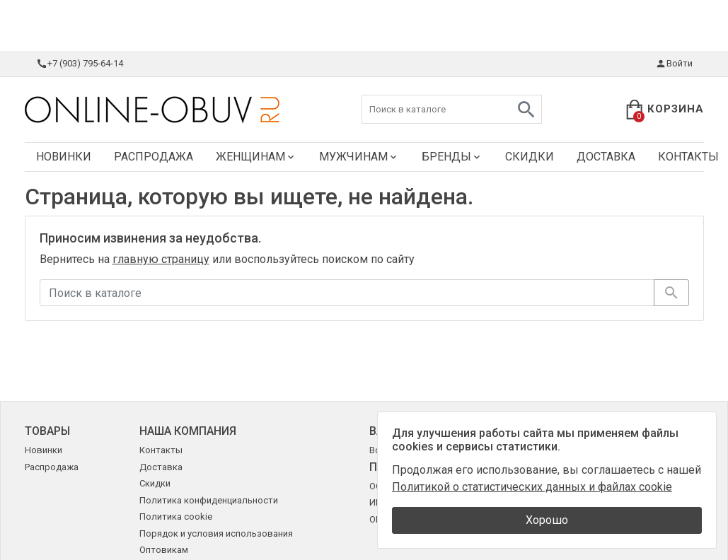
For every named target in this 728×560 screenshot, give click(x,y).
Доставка (606, 157)
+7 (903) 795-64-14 (80, 64)
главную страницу (161, 259)
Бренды (452, 157)
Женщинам (256, 157)
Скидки (530, 157)
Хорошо (547, 520)
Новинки (64, 157)
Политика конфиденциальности (209, 500)
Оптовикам (164, 550)
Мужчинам (359, 157)
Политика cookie (176, 517)
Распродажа (154, 157)
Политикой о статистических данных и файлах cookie (532, 487)
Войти (674, 64)
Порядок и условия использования (216, 533)
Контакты (161, 450)
